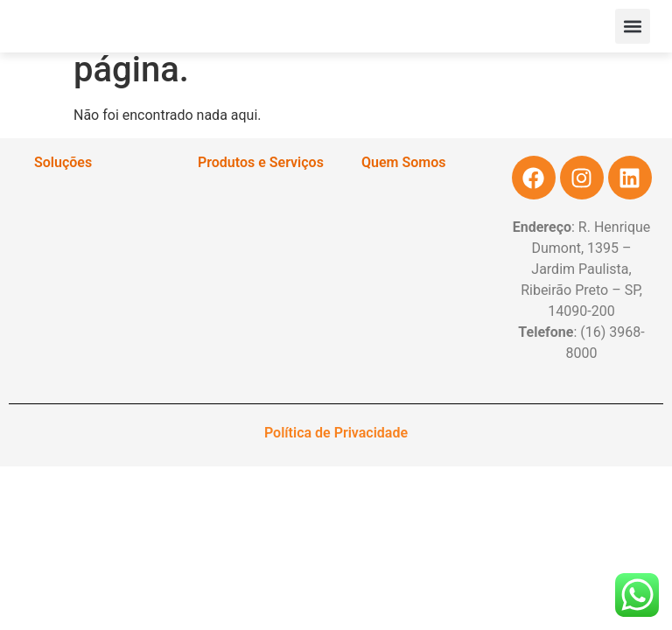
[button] (633, 26)
